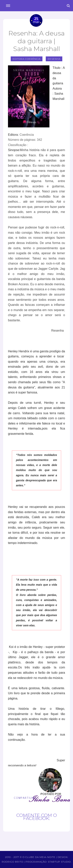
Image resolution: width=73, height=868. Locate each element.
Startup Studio (59, 862)
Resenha (54, 59)
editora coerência (27, 59)
